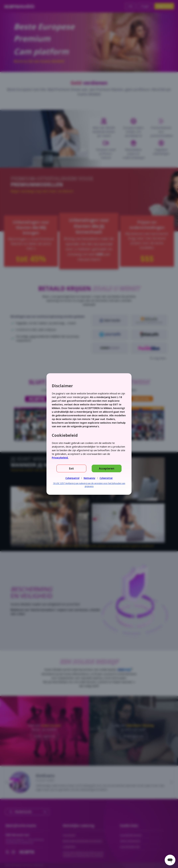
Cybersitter (106, 478)
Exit (71, 468)
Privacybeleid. (60, 458)
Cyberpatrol (72, 478)
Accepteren (107, 468)
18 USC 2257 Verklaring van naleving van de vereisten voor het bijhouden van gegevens (89, 485)
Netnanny (89, 478)
